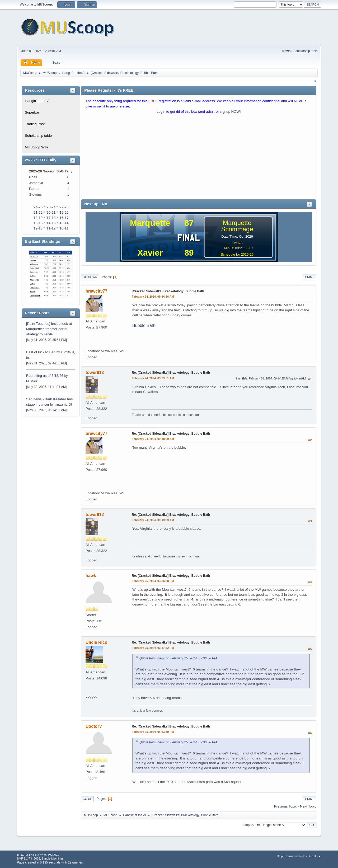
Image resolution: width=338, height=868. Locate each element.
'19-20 (64, 212)
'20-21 (51, 212)
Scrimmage (237, 229)
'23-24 (51, 207)
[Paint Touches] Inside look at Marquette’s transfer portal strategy (49, 329)
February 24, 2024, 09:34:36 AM (153, 297)
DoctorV (94, 726)
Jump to (248, 825)
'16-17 (64, 218)
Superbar (32, 112)
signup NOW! (230, 112)
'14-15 (51, 223)
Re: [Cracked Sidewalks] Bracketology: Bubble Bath (171, 373)
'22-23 (64, 207)
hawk (91, 576)
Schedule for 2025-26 (237, 254)
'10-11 (64, 228)
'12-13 (38, 228)
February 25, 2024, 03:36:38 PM (153, 581)
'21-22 (38, 212)
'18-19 (38, 218)
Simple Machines (53, 858)
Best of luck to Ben (41, 352)
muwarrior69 (63, 405)
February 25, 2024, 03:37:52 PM (153, 648)
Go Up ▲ (315, 856)
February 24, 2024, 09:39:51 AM (153, 378)
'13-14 (64, 223)
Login (161, 112)
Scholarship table (306, 51)
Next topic (308, 806)
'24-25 (38, 207)
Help (280, 856)
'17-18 (51, 218)
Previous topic (285, 806)
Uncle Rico (97, 642)
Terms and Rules (296, 856)
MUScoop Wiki (36, 147)
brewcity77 (97, 291)
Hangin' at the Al (38, 101)
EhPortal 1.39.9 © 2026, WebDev (38, 855)
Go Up (87, 799)
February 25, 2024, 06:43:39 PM (153, 732)
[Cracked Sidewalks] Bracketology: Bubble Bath (168, 291)
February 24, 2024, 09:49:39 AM (153, 520)
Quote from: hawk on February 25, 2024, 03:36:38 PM (178, 658)
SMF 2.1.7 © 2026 (29, 858)
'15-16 (38, 223)
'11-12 (51, 228)
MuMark (32, 381)
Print (309, 277)
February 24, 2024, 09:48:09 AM (153, 439)
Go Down (90, 277)
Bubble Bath (144, 325)
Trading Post (35, 124)
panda (48, 334)
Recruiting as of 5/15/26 (45, 376)
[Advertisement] (199, 157)
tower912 (95, 372)
